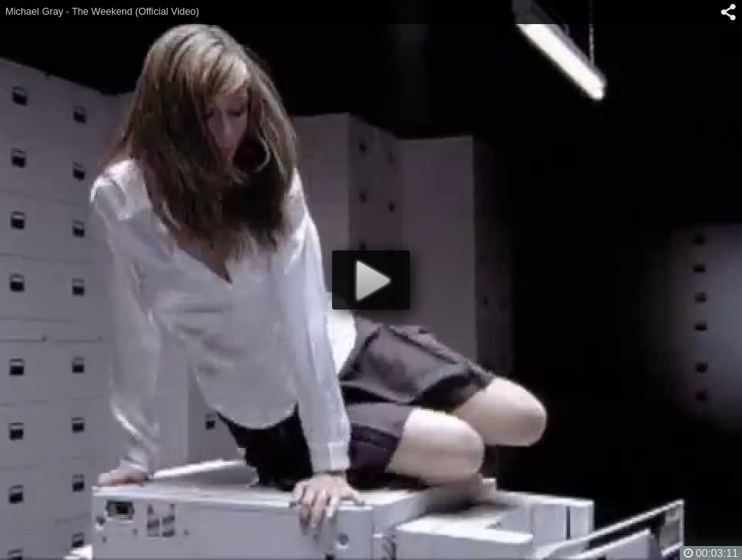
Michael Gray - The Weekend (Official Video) (102, 12)
